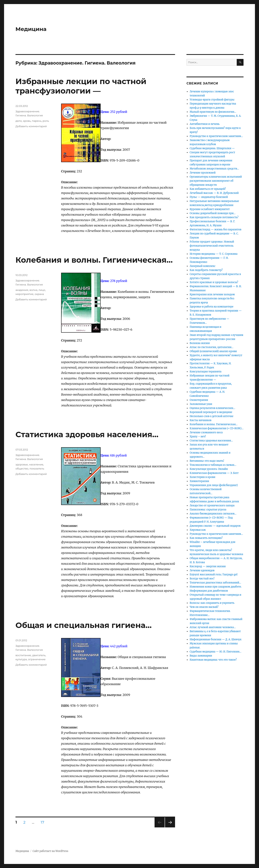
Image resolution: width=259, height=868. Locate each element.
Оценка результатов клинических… (213, 408)
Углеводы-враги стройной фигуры (212, 100)
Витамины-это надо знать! (207, 461)
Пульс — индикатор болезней (209, 197)
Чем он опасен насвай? (204, 607)
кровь (27, 121)
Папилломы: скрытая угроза (208, 510)
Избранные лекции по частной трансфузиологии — (81, 86)
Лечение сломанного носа (206, 432)
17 (44, 822)
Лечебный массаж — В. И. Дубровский (214, 193)
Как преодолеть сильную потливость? (214, 217)
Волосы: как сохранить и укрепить (212, 603)
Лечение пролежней (203, 173)
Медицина (31, 29)
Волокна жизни (200, 343)
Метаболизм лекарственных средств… (214, 169)
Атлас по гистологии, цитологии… (212, 347)
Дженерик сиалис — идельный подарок (215, 526)
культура (21, 659)
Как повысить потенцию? (206, 538)
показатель (37, 468)
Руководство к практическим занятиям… (216, 136)
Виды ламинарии (201, 656)
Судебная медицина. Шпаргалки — (212, 148)
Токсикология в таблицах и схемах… (213, 465)
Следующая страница (170, 827)
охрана (39, 294)
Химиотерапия (199, 481)
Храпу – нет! (198, 437)
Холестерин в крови (203, 477)
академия (22, 290)
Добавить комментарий (31, 126)
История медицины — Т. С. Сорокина (214, 254)
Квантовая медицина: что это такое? (213, 660)
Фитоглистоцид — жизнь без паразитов (216, 230)
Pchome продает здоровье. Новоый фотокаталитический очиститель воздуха (212, 246)
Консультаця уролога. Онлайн (209, 469)
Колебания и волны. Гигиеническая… (94, 260)
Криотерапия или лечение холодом (212, 294)
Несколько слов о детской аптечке (212, 416)
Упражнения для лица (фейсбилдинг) (214, 485)
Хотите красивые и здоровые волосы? (214, 282)
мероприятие (24, 294)
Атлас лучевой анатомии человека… (213, 627)
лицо (42, 290)
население (36, 464)
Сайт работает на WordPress (50, 851)
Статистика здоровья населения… (87, 434)
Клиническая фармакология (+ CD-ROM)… (217, 428)
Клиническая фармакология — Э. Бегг (214, 473)
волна (33, 290)
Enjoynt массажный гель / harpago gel (214, 575)
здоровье (22, 464)
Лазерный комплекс (203, 266)
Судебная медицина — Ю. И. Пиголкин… (216, 652)
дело (19, 121)
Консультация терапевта (206, 372)
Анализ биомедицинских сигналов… (213, 514)
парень (37, 121)
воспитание (23, 655)
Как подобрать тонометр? (206, 270)
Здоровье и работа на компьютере (212, 307)
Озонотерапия (199, 400)
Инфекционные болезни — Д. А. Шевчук (216, 639)
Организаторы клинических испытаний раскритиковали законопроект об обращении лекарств (216, 181)
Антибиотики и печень (205, 124)
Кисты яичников (201, 420)
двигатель (39, 655)
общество (22, 468)
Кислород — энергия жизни (208, 566)
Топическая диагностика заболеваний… (215, 583)
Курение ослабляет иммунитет (210, 209)
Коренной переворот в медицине (211, 412)
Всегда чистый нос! (202, 579)
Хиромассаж (198, 530)
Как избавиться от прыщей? (208, 189)
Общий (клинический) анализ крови (213, 351)
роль (46, 121)
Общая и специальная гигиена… (84, 625)
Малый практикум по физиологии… (213, 112)
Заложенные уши (201, 404)
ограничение (37, 659)
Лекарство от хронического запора (212, 506)
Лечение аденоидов (202, 570)
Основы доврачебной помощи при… (213, 213)
